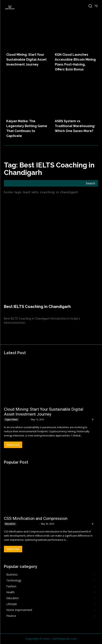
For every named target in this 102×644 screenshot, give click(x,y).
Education (10, 524)
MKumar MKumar (28, 524)
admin (24, 419)
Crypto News (11, 419)
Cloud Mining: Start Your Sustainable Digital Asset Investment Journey (26, 60)
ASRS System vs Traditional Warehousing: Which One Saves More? (75, 126)
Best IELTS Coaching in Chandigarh (37, 307)
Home (8, 192)
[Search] (91, 183)
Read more (13, 445)
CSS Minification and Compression (36, 518)
